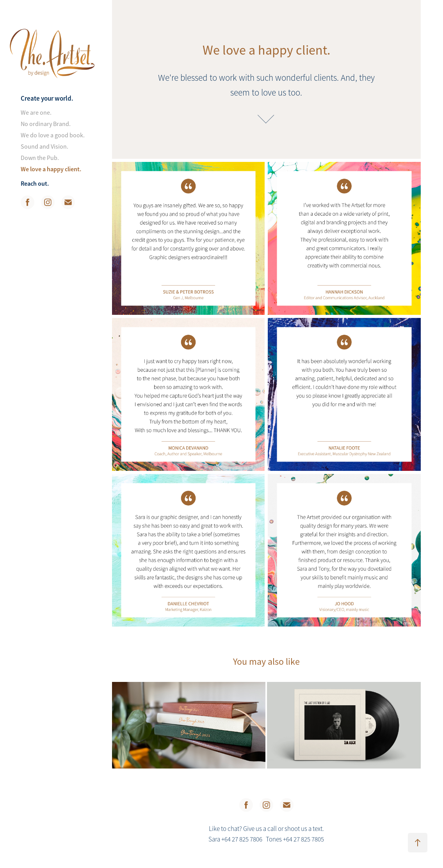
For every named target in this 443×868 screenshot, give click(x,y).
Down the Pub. (40, 158)
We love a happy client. (51, 169)
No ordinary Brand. (46, 124)
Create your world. (47, 98)
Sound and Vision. (44, 147)
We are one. (36, 113)
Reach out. (35, 184)
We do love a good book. (53, 135)
